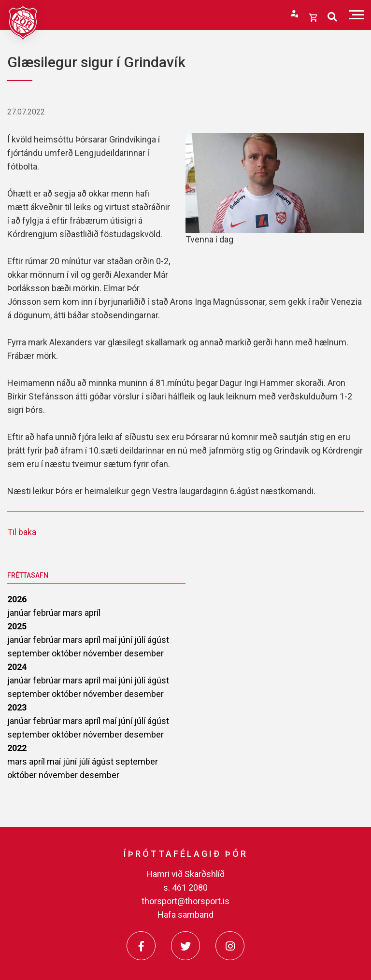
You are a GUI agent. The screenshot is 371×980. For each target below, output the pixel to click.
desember (144, 653)
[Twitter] (185, 946)
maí (110, 640)
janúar (20, 613)
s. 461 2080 (185, 888)
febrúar (48, 613)
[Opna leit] (332, 17)
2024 (17, 667)
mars (74, 613)
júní (126, 640)
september (29, 653)
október (67, 653)
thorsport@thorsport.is (185, 901)
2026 (17, 599)
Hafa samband (185, 915)
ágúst (158, 640)
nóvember (104, 653)
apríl (93, 613)
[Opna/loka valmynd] (356, 15)
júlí (141, 640)
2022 (17, 748)
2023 (17, 707)
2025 (17, 626)
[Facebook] (141, 946)
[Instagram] (230, 946)
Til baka (22, 532)
